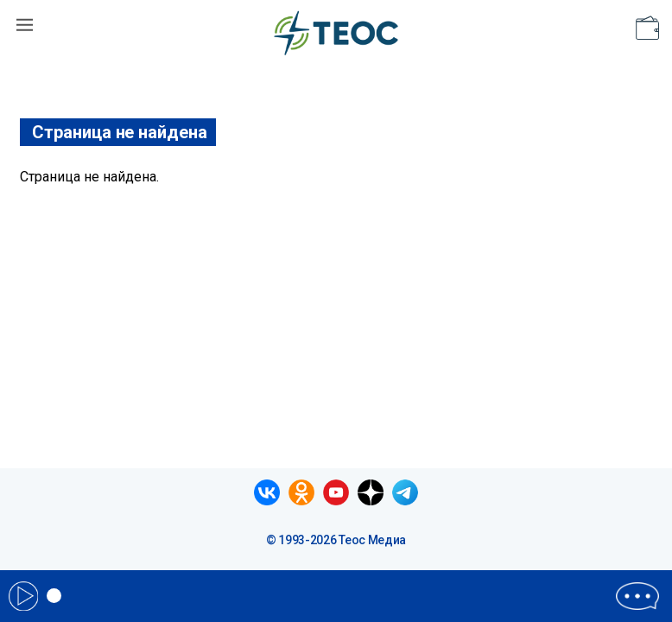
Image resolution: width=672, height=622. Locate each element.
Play (23, 596)
